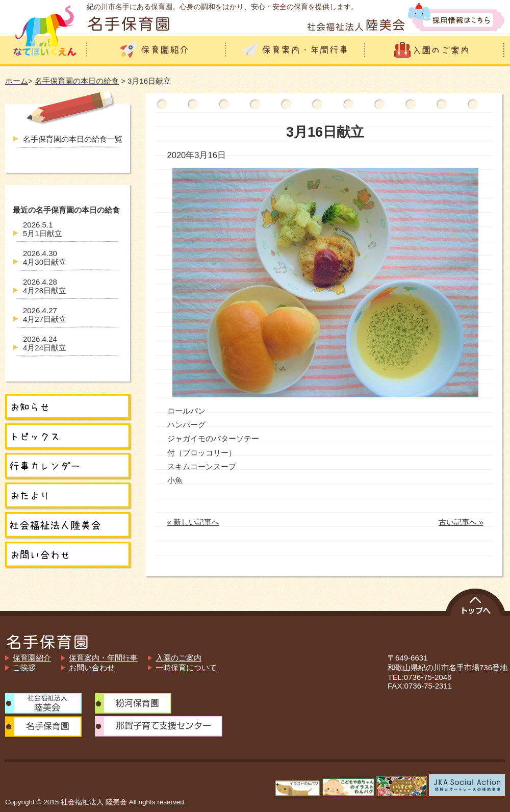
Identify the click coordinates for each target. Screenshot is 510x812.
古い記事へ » (461, 522)
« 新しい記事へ (194, 522)
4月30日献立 (45, 258)
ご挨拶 (24, 667)
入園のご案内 (178, 658)
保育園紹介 (32, 658)
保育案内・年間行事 (103, 658)
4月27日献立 (45, 315)
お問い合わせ (92, 667)
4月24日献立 (45, 343)
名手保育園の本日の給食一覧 (73, 139)
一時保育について (186, 667)
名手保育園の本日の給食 (77, 81)
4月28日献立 (45, 286)
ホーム (17, 81)
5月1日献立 (43, 229)
